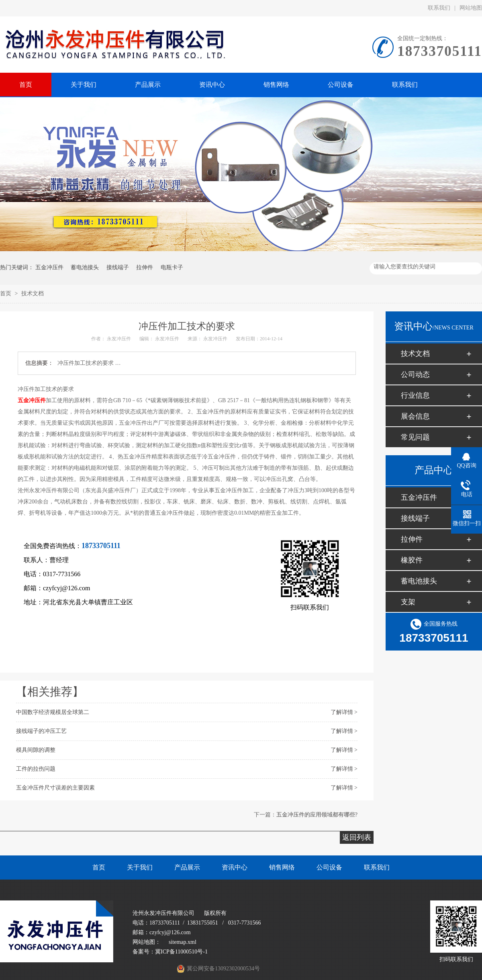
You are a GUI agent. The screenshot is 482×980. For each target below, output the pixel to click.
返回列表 (357, 837)
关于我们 (140, 867)
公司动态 (415, 374)
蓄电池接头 (85, 267)
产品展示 (187, 867)
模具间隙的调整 (36, 750)
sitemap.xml (183, 942)
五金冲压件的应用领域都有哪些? (317, 815)
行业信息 (415, 395)
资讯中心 (235, 867)
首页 (6, 294)
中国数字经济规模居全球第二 (53, 712)
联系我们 (439, 8)
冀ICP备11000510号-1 (181, 952)
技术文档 (33, 294)
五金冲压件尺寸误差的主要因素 (55, 788)
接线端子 (118, 267)
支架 (408, 602)
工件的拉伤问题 (36, 769)
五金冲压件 (49, 267)
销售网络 (282, 867)
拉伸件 (145, 267)
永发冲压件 (119, 339)
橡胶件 (412, 560)
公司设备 (329, 867)
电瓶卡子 (172, 267)
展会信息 (415, 416)
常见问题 (415, 437)
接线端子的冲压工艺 (41, 731)
